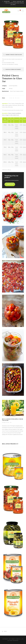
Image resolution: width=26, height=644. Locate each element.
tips (11, 422)
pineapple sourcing (6, 422)
